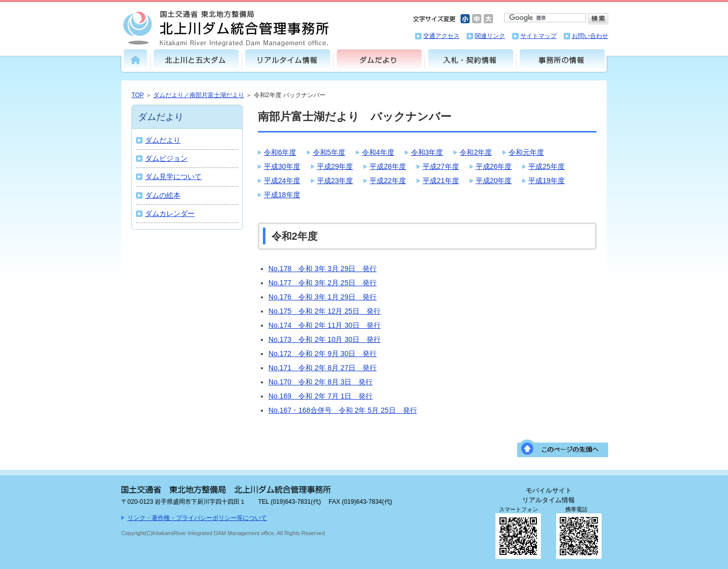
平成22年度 (388, 181)
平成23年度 (335, 181)
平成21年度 (441, 181)
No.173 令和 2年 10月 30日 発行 (325, 339)
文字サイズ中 (477, 19)
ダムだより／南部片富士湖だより (199, 95)
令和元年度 (526, 152)
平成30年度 (282, 166)
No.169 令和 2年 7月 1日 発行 (321, 396)
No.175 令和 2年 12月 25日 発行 (325, 311)
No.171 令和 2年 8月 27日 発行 (323, 368)
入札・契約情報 (471, 59)
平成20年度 (494, 181)
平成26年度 (494, 166)
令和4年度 (378, 152)
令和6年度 (280, 152)
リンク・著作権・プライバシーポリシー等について (197, 518)
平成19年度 (547, 181)
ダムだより (379, 59)
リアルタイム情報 (288, 59)
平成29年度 (335, 166)
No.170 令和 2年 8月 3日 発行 (321, 382)
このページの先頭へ (563, 448)
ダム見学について (173, 177)
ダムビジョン (166, 158)
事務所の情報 (562, 59)
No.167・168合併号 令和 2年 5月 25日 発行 (343, 410)
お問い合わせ (590, 36)
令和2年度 (476, 152)
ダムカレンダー (170, 213)
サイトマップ (538, 36)
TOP (138, 95)
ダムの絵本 (163, 195)
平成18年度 (282, 195)
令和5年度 (329, 152)
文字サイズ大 (488, 19)
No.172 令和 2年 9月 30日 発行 (323, 354)
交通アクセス (441, 36)
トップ (135, 59)
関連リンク (490, 36)
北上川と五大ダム (196, 59)
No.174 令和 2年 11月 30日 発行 (325, 325)
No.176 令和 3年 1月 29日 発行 (323, 297)
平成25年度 (547, 166)
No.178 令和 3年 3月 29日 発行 (323, 269)
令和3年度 (427, 152)
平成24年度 (282, 181)
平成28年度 (388, 166)
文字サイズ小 (465, 19)
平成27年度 (441, 166)
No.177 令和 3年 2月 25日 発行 (323, 283)
